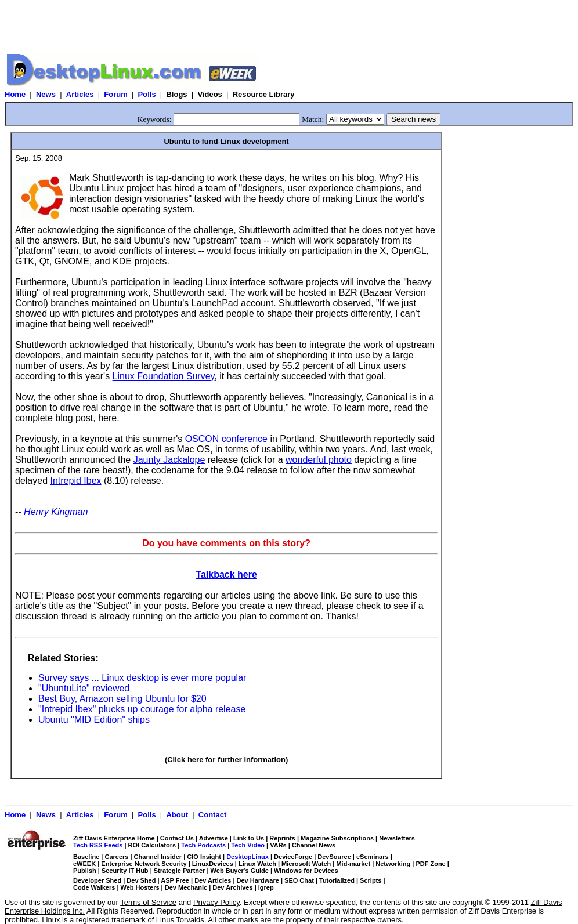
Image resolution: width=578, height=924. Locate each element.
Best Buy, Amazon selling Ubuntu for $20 (122, 699)
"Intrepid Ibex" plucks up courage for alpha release (142, 709)
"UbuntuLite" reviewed (84, 688)
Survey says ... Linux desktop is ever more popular (142, 678)
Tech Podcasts (203, 845)
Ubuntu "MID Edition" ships (94, 720)
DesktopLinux (248, 857)
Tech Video (248, 845)
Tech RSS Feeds (98, 845)
